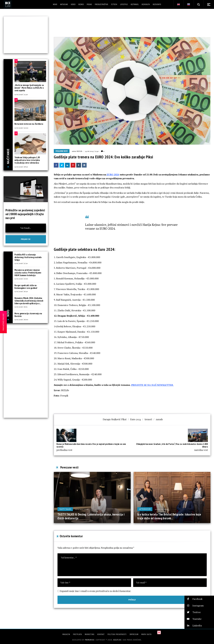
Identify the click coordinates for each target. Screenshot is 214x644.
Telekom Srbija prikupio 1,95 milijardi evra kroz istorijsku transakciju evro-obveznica (27, 160)
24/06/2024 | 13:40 (92, 151)
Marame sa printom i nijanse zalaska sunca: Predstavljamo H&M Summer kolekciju (28, 273)
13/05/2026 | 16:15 (21, 307)
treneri (148, 419)
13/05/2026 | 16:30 (21, 291)
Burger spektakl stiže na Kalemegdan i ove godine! (26, 287)
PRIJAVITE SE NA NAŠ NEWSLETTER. (152, 385)
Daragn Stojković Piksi (115, 419)
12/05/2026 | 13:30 (21, 94)
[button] (199, 599)
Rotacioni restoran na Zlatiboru (29, 124)
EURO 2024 (113, 174)
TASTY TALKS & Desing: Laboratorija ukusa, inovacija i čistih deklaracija (91, 516)
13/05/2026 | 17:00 (21, 279)
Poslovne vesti (62, 151)
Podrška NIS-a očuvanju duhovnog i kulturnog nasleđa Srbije (28, 257)
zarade (159, 419)
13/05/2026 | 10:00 (21, 128)
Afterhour (145, 509)
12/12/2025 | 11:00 (82, 509)
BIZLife (79, 151)
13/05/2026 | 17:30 (21, 263)
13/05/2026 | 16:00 (21, 319)
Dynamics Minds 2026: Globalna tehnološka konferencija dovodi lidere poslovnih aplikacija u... (29, 301)
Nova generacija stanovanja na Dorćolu (28, 315)
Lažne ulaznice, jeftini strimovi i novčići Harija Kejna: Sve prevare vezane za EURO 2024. (131, 227)
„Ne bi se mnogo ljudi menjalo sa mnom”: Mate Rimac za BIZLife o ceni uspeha (29, 88)
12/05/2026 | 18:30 (21, 167)
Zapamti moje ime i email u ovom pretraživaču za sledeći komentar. (95, 591)
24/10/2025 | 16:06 (161, 509)
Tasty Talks (65, 509)
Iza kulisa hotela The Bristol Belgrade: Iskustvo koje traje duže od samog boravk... (169, 516)
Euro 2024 (135, 419)
